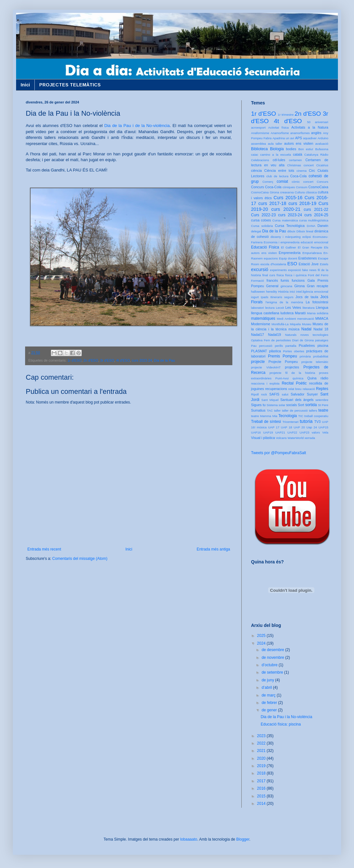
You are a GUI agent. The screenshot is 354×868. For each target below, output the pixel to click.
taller (277, 410)
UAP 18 (287, 427)
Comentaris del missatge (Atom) (80, 559)
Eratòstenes (308, 258)
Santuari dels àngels (297, 400)
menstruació (306, 319)
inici (292, 292)
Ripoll (255, 394)
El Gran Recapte (310, 247)
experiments (278, 270)
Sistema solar (276, 405)
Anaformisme (260, 133)
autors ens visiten (299, 143)
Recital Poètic (294, 383)
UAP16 (256, 432)
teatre (323, 410)
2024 (262, 643)
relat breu (295, 389)
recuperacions (276, 389)
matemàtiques (263, 318)
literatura (308, 308)
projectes (292, 367)
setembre (322, 400)
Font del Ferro (318, 275)
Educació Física (265, 247)
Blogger (243, 839)
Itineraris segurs (282, 297)
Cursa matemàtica (285, 220)
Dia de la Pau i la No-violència (286, 717)
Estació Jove (309, 264)
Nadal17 (257, 335)
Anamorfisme (280, 133)
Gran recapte (317, 286)
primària (305, 356)
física (280, 275)
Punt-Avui (282, 378)
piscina (323, 346)
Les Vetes (293, 307)
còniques (289, 187)
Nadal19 (275, 335)
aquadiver (310, 138)
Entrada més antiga (213, 549)
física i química (296, 275)
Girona (299, 286)
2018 (262, 773)
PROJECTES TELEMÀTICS (70, 85)
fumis (285, 280)
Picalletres (307, 346)
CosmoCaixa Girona (265, 192)
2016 (262, 788)
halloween (258, 292)
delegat (256, 231)
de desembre (273, 650)
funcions (298, 280)
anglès (316, 133)
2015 (262, 796)
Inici (25, 85)
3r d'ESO (107, 360)
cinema (302, 171)
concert (308, 182)
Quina (312, 378)
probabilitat (321, 356)
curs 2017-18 (272, 203)
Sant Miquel (270, 400)
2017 (262, 781)
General (272, 286)
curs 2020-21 (286, 209)
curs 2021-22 (316, 210)
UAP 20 (299, 427)
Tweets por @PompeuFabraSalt (279, 453)
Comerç (268, 182)
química (298, 378)
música (294, 329)
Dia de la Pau (165, 360)
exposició (294, 270)
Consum (302, 187)
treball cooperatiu (316, 416)
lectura (270, 308)
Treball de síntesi (266, 422)
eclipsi (307, 237)
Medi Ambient (286, 319)
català (298, 154)
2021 (262, 751)
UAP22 (292, 432)
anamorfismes (300, 133)
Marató (300, 313)
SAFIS (274, 394)
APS (299, 138)
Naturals (291, 335)
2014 (262, 804)
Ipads (264, 297)
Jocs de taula (307, 297)
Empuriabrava (312, 253)
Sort (301, 405)
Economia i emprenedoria (281, 242)
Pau (254, 346)
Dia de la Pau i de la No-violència (137, 126)
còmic (296, 182)
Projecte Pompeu (283, 362)
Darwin (323, 226)
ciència (256, 171)
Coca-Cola (298, 176)
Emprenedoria (290, 253)
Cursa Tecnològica (290, 226)
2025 (262, 636)
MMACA (322, 318)
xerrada (310, 438)
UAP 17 (274, 427)
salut (285, 394)
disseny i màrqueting (286, 237)
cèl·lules (279, 160)
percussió (266, 346)
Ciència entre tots (279, 171)
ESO (292, 264)
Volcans (281, 438)
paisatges (322, 340)
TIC (301, 416)
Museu (307, 324)
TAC (270, 410)
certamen (295, 160)
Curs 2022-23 (263, 215)
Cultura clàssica (306, 192)
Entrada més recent (44, 549)
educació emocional (314, 242)
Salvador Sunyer (304, 394)
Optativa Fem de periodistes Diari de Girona (282, 340)
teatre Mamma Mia (264, 416)
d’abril (267, 688)
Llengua (322, 307)
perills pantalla (286, 346)
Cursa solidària (262, 226)
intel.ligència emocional (312, 292)
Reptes (322, 389)
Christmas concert (300, 165)
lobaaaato (189, 839)
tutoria (306, 421)
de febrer (270, 703)
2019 (262, 766)
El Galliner (289, 247)
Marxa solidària (318, 313)
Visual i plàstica (263, 438)
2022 (262, 743)
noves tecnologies (314, 335)
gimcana (286, 286)
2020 (262, 758)
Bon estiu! (306, 149)
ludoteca (287, 313)
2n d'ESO (91, 360)
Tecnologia (288, 416)
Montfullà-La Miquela (286, 324)
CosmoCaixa (318, 187)
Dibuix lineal (305, 231)
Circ (312, 171)
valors (316, 432)
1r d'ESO (75, 360)
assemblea (258, 144)
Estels (324, 264)
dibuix (291, 231)
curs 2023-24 (142, 360)
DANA (311, 226)
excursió (260, 269)
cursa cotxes (261, 220)
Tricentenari (290, 422)
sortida (311, 405)
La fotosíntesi (317, 302)
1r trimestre (286, 115)
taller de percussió (295, 410)
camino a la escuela (276, 155)
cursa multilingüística (314, 220)
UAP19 (268, 432)
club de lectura (278, 176)
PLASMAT (259, 351)
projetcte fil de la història (292, 373)
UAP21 (280, 432)
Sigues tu (258, 405)
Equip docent (288, 258)
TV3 (317, 422)
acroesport (258, 127)
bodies (291, 149)
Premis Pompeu (283, 356)
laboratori (257, 308)
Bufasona (322, 149)
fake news (309, 270)
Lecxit (280, 308)
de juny (268, 680)
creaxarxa (287, 192)
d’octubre (270, 665)
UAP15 (323, 427)
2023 (262, 736)
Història (283, 292)
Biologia (277, 149)
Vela (325, 432)
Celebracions (260, 160)
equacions (271, 258)
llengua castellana (265, 313)
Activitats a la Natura (310, 127)
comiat (282, 181)
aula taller (275, 144)
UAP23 (304, 432)
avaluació (322, 144)
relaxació (309, 389)
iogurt (255, 297)
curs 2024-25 (316, 215)
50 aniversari (318, 122)
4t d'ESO (123, 360)
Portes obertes (293, 351)
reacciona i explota (265, 383)
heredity (272, 292)
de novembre (273, 658)
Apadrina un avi (283, 138)
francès (272, 280)
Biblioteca (259, 149)
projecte (258, 362)
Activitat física (278, 127)
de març (269, 695)
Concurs (322, 182)
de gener (270, 710)
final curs (269, 275)
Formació (257, 281)
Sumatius (258, 410)
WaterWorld (296, 438)
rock (264, 394)
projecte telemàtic (315, 362)
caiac (255, 155)
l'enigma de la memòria (284, 302)
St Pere (323, 405)
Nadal (306, 329)
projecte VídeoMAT (266, 367)
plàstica (275, 351)
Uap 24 (312, 427)
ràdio (324, 378)
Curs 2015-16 (288, 198)
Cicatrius (322, 165)
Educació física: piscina (281, 724)
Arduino (323, 138)
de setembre (273, 672)
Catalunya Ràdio (316, 155)
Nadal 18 (321, 329)
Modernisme (261, 324)
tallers (313, 410)
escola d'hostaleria (273, 264)
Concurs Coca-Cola (266, 187)
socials (291, 405)
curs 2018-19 (302, 203)
